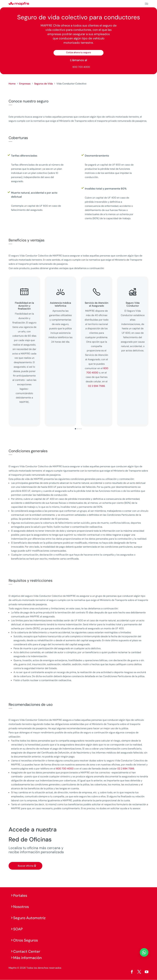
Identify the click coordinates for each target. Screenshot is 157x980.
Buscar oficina (26, 866)
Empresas (25, 84)
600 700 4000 (81, 67)
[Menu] (146, 4)
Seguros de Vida (43, 84)
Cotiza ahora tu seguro (78, 52)
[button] (75, 429)
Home (12, 84)
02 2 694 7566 (96, 386)
